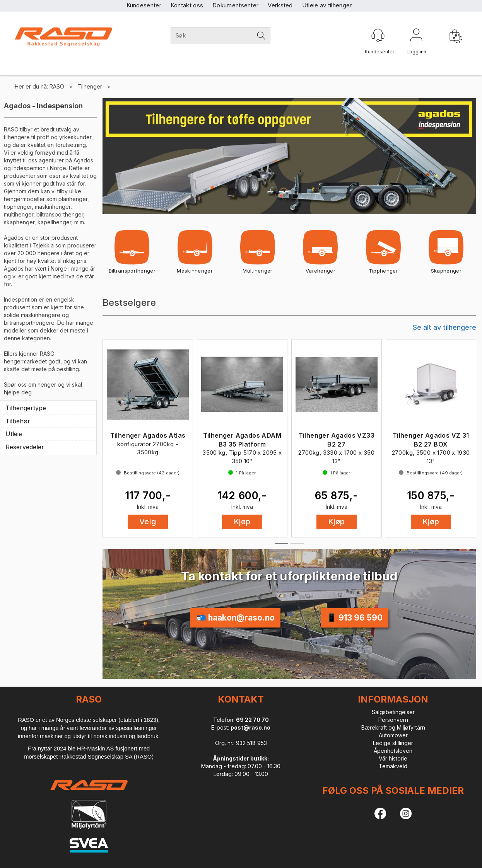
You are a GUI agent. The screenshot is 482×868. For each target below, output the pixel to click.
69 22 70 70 (252, 720)
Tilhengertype (26, 408)
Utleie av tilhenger (327, 5)
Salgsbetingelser (393, 712)
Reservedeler (25, 447)
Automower (393, 735)
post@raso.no (250, 727)
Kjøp (242, 522)
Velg (148, 522)
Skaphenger (446, 254)
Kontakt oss (187, 5)
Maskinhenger (195, 254)
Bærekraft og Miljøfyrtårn (393, 727)
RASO (57, 86)
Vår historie (393, 758)
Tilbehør (18, 421)
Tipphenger (383, 254)
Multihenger (257, 254)
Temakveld (393, 766)
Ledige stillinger (393, 743)
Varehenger (320, 254)
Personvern (393, 720)
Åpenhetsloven (393, 751)
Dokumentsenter (235, 5)
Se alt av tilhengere (444, 327)
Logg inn (416, 36)
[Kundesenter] (378, 35)
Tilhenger (90, 86)
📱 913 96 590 (355, 618)
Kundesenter (144, 5)
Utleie (14, 434)
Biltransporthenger (132, 254)
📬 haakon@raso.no (235, 618)
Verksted (280, 5)
